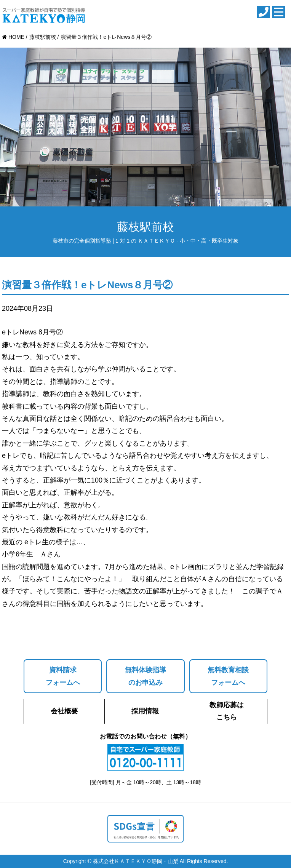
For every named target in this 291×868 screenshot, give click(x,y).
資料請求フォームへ (63, 676)
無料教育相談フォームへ (228, 676)
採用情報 (145, 711)
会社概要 (64, 711)
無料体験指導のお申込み (145, 676)
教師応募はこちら (227, 711)
